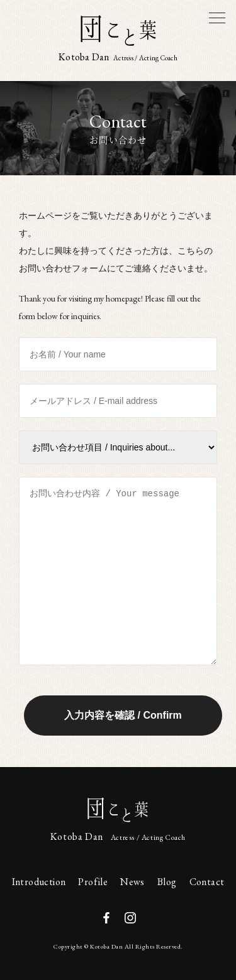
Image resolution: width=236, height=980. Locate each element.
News (132, 882)
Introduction (39, 882)
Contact (207, 882)
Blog (167, 882)
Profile (93, 882)
